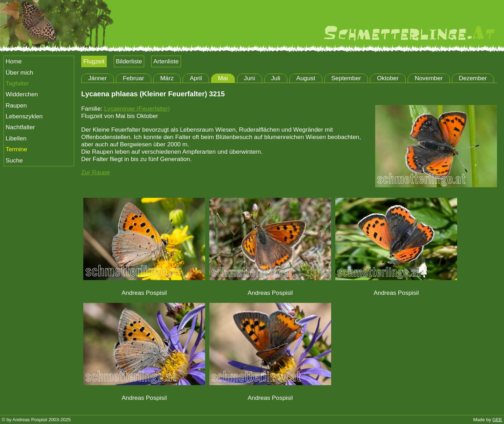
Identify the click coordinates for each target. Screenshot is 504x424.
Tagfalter (17, 83)
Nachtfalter (20, 127)
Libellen (16, 138)
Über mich (19, 72)
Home (14, 61)
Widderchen (22, 94)
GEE (497, 420)
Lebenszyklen (24, 116)
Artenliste (166, 61)
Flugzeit (94, 61)
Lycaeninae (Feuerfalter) (137, 109)
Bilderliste (129, 61)
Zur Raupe (96, 172)
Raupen (16, 105)
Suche (14, 160)
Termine (16, 149)
